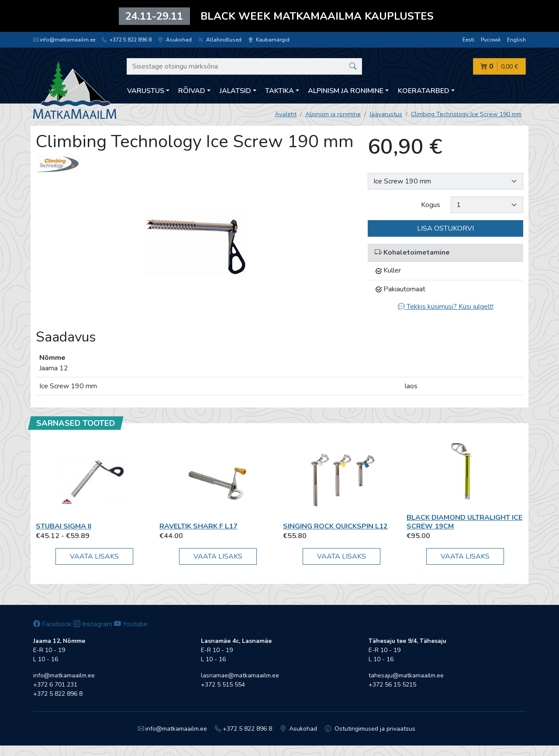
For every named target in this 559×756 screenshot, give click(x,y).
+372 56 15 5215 (392, 685)
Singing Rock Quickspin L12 (335, 526)
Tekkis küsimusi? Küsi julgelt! (446, 307)
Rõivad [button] (192, 91)
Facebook (52, 624)
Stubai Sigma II (64, 526)
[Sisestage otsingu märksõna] (244, 66)
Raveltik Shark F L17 (198, 526)
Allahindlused (220, 40)
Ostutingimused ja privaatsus (370, 729)
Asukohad (175, 40)
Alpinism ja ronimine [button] (346, 91)
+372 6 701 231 (55, 685)
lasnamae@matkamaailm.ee (240, 675)
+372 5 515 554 (223, 685)
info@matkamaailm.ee (64, 40)
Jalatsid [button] (235, 91)
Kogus (431, 205)
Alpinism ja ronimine (333, 114)
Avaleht (286, 114)
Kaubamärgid (269, 40)
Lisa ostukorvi (445, 228)
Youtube (131, 624)
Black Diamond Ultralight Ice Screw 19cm (464, 522)
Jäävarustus (386, 114)
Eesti (468, 40)
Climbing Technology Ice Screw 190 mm (466, 114)
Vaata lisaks (94, 556)
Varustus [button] (146, 91)
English (516, 40)
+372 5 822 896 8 (127, 40)
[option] (197, 241)
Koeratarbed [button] (424, 91)
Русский (491, 40)
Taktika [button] (279, 91)
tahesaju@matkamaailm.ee (406, 675)
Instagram (93, 624)
